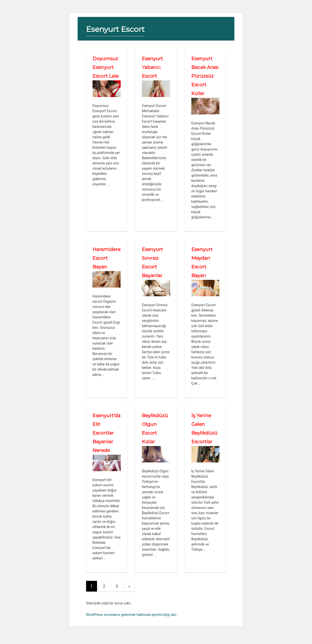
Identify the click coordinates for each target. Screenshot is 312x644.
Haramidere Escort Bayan (106, 267)
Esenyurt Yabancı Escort (153, 67)
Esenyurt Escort (117, 29)
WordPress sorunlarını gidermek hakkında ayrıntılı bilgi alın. (132, 623)
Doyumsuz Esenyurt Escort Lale (106, 67)
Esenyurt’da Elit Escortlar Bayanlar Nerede (106, 442)
